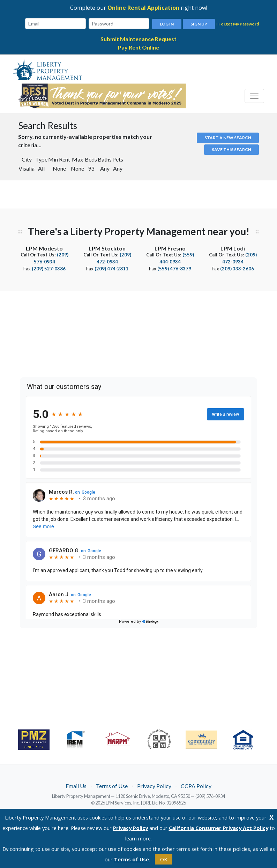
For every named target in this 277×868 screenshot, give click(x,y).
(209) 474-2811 (111, 268)
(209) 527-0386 (49, 268)
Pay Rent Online (138, 46)
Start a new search (228, 137)
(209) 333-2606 (237, 268)
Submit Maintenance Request (138, 38)
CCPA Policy (196, 785)
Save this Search (231, 148)
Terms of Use (112, 785)
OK (164, 859)
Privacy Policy (154, 785)
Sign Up (199, 23)
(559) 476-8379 (174, 268)
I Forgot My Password (238, 24)
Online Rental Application (143, 8)
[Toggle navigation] (254, 95)
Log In (167, 23)
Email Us (76, 785)
